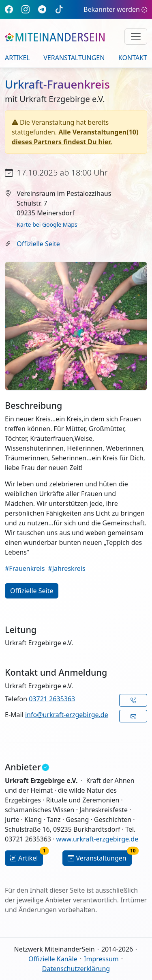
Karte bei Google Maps (47, 224)
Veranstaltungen (74, 58)
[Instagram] (26, 9)
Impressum (101, 959)
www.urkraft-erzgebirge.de (97, 839)
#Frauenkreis (25, 568)
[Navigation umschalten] (136, 37)
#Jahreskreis (66, 568)
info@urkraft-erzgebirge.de (67, 715)
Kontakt (133, 58)
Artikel (17, 58)
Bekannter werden (115, 9)
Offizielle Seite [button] (32, 591)
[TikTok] (59, 9)
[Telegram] (42, 9)
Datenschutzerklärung (76, 969)
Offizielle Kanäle (53, 959)
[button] (133, 700)
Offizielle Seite (38, 244)
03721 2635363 (52, 699)
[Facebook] (9, 9)
